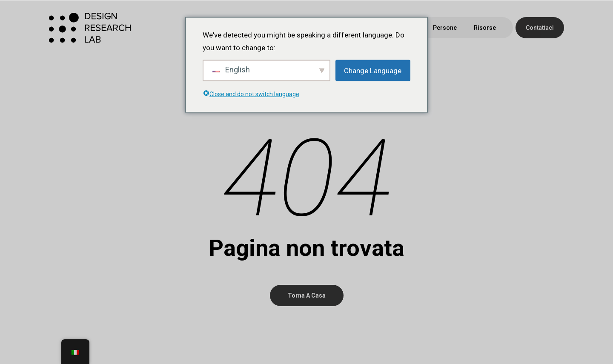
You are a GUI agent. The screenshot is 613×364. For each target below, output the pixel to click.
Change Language (373, 70)
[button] (597, 4)
